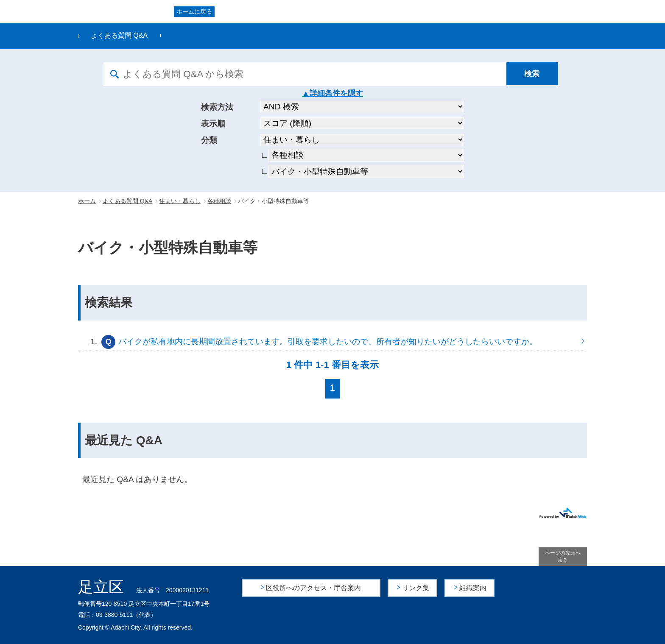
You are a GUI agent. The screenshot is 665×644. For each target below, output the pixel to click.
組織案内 (473, 588)
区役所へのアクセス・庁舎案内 (314, 588)
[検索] (534, 74)
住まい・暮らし (180, 201)
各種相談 (219, 201)
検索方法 (217, 107)
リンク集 (416, 588)
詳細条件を (329, 93)
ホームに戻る (194, 11)
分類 (209, 140)
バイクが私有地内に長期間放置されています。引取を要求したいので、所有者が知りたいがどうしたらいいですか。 (332, 341)
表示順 (213, 124)
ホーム (87, 201)
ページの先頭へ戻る (563, 556)
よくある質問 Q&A (119, 35)
